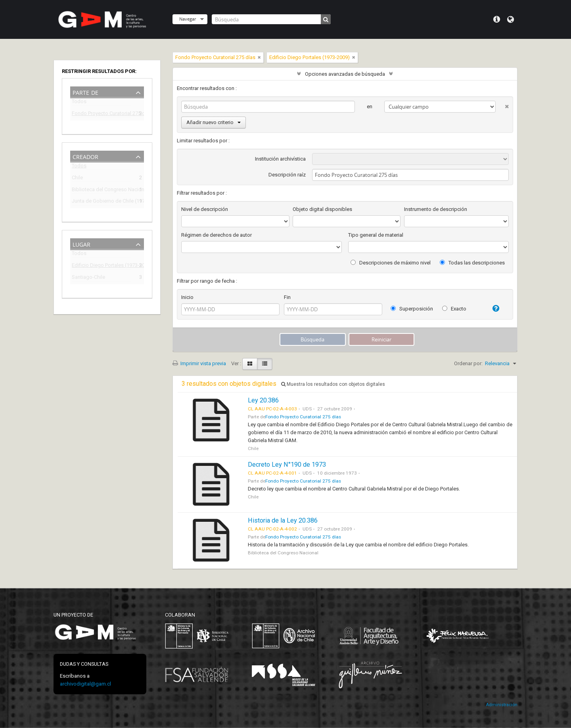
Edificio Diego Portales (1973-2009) (102, 266)
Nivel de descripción (205, 209)
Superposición (412, 309)
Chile (77, 179)
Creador (85, 156)
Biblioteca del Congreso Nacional (102, 191)
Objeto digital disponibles (322, 209)
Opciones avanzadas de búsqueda (345, 74)
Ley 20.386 (263, 400)
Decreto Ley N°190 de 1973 (287, 465)
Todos (79, 103)
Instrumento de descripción (436, 209)
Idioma (511, 19)
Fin (287, 297)
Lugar (81, 244)
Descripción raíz (287, 175)
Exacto (454, 309)
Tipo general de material (376, 235)
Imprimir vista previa (199, 363)
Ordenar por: (468, 363)
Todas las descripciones (472, 263)
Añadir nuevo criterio (214, 122)
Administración (502, 705)
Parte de (85, 92)
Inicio (187, 297)
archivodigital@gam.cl (85, 684)
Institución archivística (280, 159)
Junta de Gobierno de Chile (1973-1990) (102, 202)
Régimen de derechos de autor (217, 235)
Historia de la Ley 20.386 (283, 520)
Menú (497, 19)
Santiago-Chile (88, 278)
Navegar (188, 19)
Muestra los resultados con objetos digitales (333, 384)
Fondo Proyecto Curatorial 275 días (102, 114)
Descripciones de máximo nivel (391, 263)
